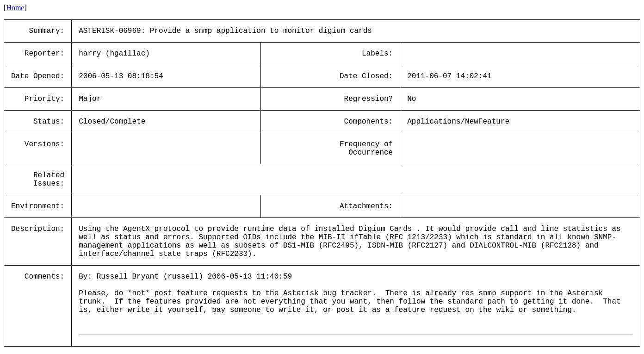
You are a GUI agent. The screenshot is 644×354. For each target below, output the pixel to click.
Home (15, 8)
